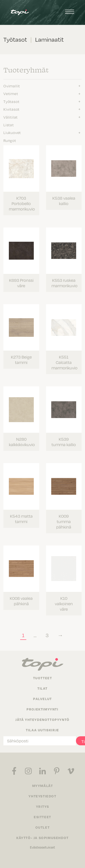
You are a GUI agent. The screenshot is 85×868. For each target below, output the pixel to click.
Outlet (43, 827)
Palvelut (42, 699)
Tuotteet (43, 678)
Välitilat (11, 117)
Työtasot (11, 102)
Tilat (42, 688)
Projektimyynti (42, 709)
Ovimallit (12, 86)
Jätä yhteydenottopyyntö (42, 720)
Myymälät (43, 786)
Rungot (10, 141)
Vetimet (11, 94)
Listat (9, 125)
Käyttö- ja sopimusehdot (42, 838)
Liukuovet (12, 133)
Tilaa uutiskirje (42, 730)
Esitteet (42, 817)
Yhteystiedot (42, 796)
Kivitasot (11, 109)
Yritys (43, 806)
